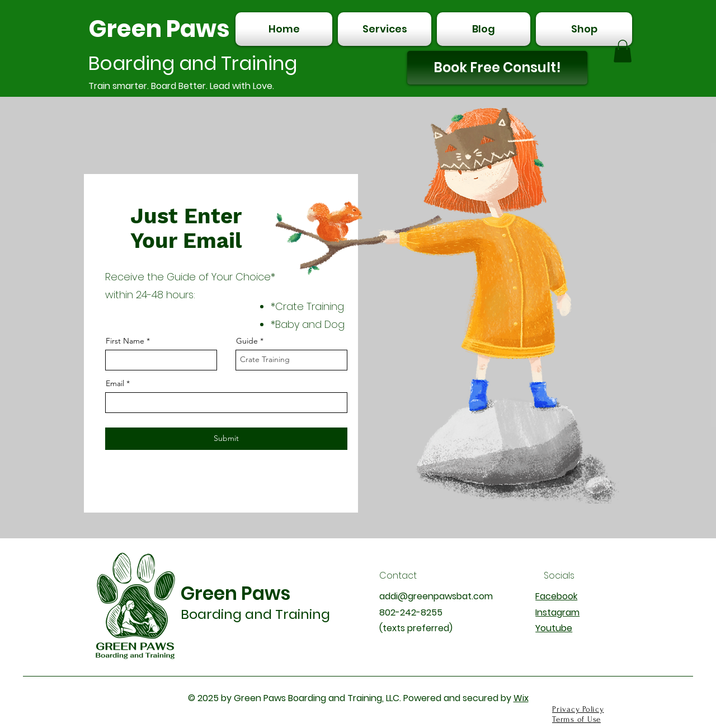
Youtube (554, 628)
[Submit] (226, 439)
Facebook (556, 596)
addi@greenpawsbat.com (436, 596)
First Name (125, 341)
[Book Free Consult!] (497, 68)
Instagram (557, 612)
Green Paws (159, 29)
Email (115, 383)
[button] (623, 51)
